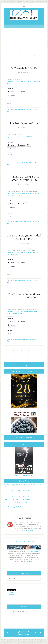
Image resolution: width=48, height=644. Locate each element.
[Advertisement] (24, 41)
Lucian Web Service (24, 542)
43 (17, 351)
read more (30, 561)
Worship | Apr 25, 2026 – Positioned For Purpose (19, 503)
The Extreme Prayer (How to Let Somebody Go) (24, 296)
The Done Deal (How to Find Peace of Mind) (24, 237)
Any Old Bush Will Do (24, 68)
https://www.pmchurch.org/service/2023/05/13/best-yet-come (24, 137)
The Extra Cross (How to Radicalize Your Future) (24, 178)
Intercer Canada (31, 633)
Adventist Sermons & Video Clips (21, 109)
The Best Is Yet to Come (24, 123)
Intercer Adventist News (24, 15)
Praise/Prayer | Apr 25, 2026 (12, 507)
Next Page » (24, 351)
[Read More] (30, 531)
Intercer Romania (22, 633)
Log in (28, 635)
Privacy (24, 635)
